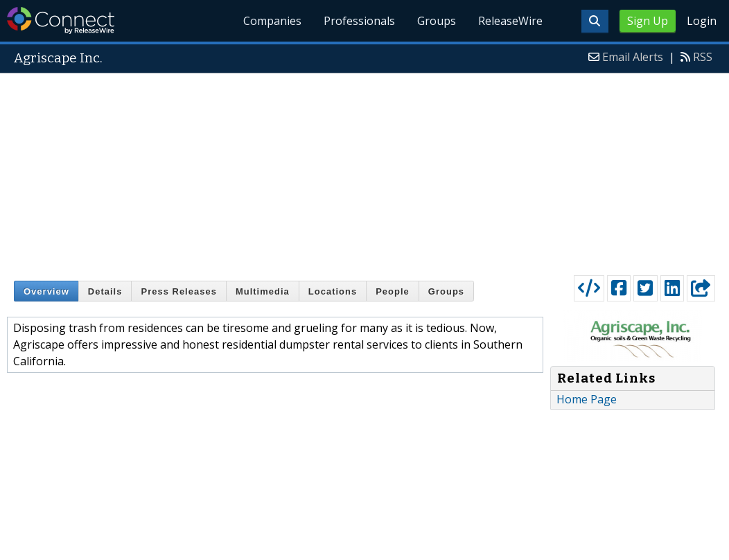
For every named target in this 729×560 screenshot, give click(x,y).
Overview (46, 291)
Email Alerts (633, 57)
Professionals (359, 21)
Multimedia (263, 291)
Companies (272, 21)
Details (105, 291)
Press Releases (178, 291)
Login (702, 21)
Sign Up (648, 21)
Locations (333, 291)
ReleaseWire (510, 21)
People (393, 291)
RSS (703, 57)
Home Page (587, 399)
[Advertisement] (364, 171)
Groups (437, 21)
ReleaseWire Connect (61, 20)
